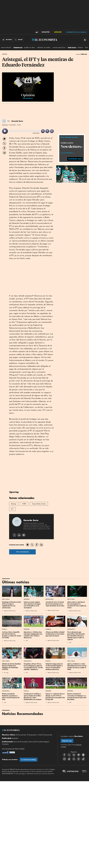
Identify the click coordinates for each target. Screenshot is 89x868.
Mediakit (15, 738)
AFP (27, 641)
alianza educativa (59, 48)
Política (5, 629)
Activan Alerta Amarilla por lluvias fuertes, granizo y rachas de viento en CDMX (12, 635)
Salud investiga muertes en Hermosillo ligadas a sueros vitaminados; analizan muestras (54, 667)
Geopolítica (71, 629)
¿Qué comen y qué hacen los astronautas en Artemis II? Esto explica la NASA (77, 605)
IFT (12, 509)
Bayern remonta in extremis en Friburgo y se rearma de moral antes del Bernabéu (77, 697)
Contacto (5, 744)
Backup (14, 504)
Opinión (5, 54)
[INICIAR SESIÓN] (85, 40)
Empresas (48, 629)
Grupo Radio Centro (39, 504)
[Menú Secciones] (7, 40)
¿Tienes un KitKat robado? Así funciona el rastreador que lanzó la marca (55, 634)
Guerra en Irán (29, 48)
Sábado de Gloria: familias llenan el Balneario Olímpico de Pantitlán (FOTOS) (12, 667)
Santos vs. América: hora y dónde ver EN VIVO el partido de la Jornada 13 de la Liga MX (55, 697)
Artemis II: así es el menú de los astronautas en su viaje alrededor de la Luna (55, 604)
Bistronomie (49, 599)
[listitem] (5, 131)
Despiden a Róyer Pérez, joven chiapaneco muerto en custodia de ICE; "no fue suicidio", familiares (33, 667)
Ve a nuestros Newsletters (67, 153)
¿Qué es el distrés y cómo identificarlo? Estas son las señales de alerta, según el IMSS (77, 667)
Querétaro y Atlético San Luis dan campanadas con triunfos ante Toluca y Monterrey (33, 635)
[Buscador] (18, 40)
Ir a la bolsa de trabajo (29, 760)
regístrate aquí (75, 159)
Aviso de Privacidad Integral (39, 742)
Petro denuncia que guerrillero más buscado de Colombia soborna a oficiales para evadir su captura (76, 636)
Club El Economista (45, 735)
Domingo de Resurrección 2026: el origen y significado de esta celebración (12, 605)
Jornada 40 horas (44, 48)
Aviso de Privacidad (21, 742)
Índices (80, 48)
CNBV (24, 504)
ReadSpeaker (36, 133)
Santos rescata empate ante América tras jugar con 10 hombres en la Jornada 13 (32, 605)
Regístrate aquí (67, 741)
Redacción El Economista (10, 611)
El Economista (21, 735)
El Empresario (32, 735)
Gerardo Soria (17, 121)
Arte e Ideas (6, 599)
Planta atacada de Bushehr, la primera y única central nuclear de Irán (11, 697)
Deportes (27, 599)
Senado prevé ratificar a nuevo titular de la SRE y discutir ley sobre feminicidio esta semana (33, 697)
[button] (72, 174)
